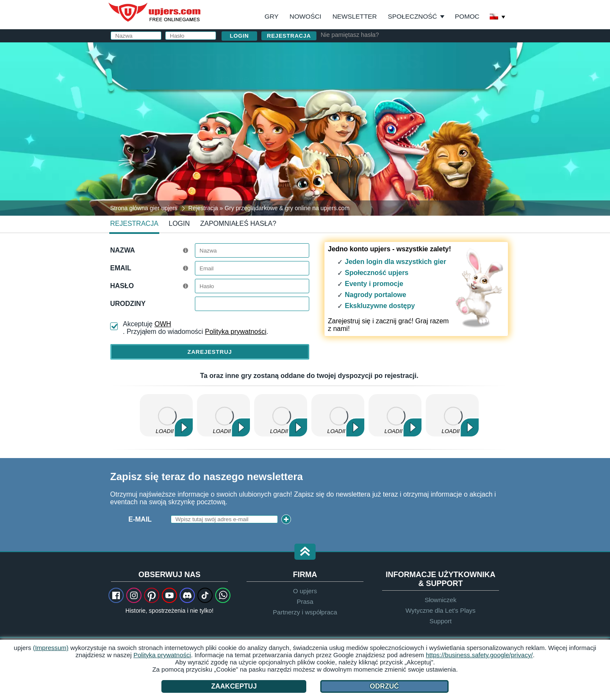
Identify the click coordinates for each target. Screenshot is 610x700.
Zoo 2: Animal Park (223, 415)
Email (121, 268)
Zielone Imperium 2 (338, 415)
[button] (305, 552)
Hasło (122, 286)
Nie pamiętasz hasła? (350, 35)
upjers (155, 12)
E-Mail (140, 519)
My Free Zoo (395, 415)
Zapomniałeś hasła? (238, 224)
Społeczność (413, 16)
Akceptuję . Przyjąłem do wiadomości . (195, 328)
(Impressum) (51, 648)
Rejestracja (289, 36)
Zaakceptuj (234, 686)
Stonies (452, 415)
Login (179, 224)
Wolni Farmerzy (281, 415)
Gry (272, 16)
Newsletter (355, 16)
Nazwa (123, 250)
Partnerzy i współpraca (305, 612)
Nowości (306, 16)
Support (441, 621)
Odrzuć (384, 686)
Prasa (305, 601)
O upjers (305, 591)
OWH (163, 324)
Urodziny (128, 304)
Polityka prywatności (236, 332)
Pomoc (467, 16)
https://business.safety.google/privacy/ (479, 655)
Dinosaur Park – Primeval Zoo (166, 415)
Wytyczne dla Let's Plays (440, 610)
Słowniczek (440, 600)
